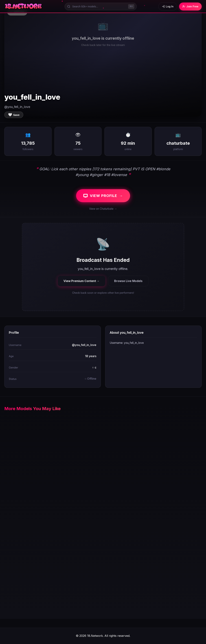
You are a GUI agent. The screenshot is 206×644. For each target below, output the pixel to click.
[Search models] (101, 6)
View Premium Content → (82, 281)
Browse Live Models (128, 281)
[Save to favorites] (14, 115)
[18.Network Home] (24, 6)
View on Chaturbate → (103, 209)
